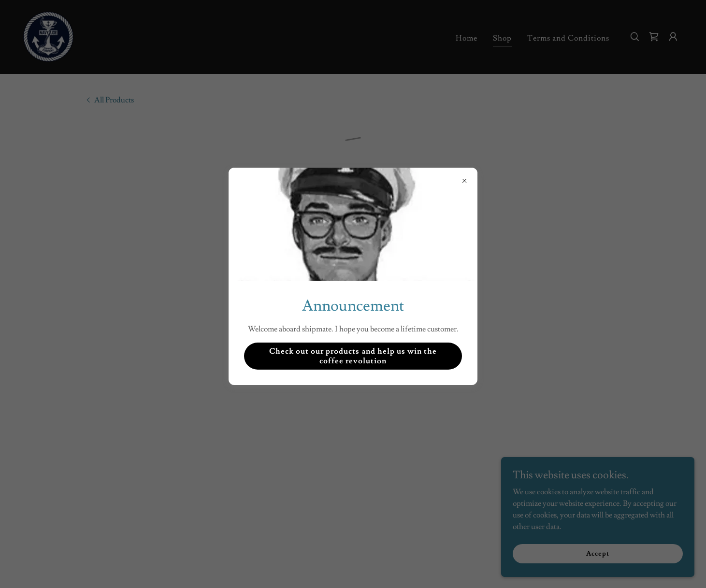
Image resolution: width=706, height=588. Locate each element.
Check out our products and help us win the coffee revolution (353, 356)
